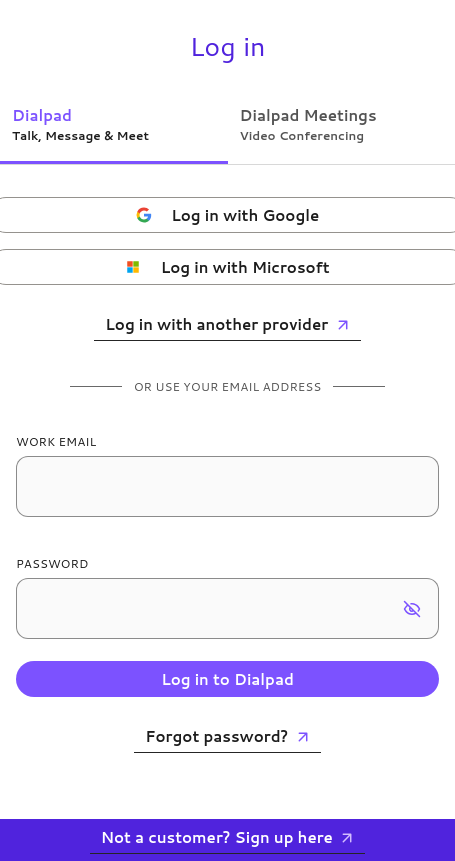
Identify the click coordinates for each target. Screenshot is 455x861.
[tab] (114, 124)
